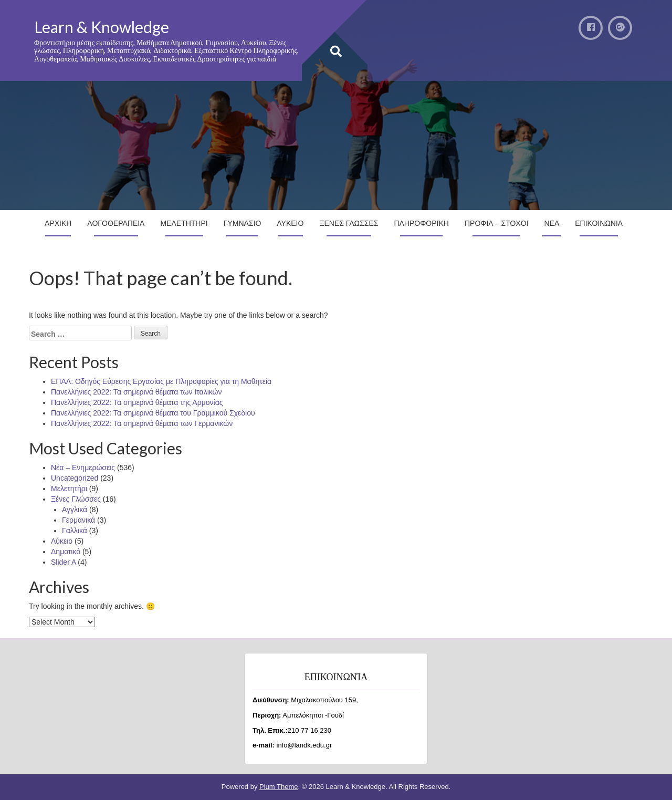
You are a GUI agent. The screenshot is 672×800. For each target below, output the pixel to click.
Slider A (63, 562)
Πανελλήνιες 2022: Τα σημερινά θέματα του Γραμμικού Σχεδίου (153, 413)
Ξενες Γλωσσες (349, 223)
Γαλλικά (75, 531)
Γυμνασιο (243, 223)
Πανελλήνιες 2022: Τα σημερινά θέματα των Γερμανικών (142, 423)
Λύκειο (62, 541)
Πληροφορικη (421, 223)
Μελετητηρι (184, 223)
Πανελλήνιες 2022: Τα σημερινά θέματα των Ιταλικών (136, 392)
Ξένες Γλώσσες (76, 499)
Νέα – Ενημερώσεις (83, 467)
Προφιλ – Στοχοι (497, 223)
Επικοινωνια (599, 223)
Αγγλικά (75, 510)
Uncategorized (75, 478)
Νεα (552, 223)
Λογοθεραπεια (116, 223)
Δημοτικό (66, 552)
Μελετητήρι (69, 489)
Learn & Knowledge (102, 27)
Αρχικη (58, 223)
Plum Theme (279, 787)
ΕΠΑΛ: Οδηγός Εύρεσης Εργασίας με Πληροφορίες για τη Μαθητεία (161, 381)
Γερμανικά (78, 520)
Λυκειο (290, 223)
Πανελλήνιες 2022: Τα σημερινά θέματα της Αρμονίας (137, 402)
